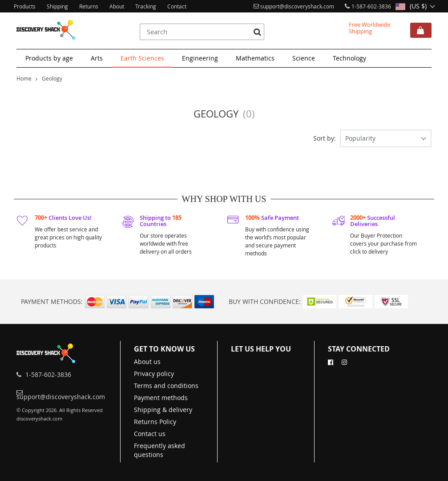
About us (147, 362)
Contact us (150, 434)
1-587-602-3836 (371, 6)
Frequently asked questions (159, 450)
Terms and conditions (166, 386)
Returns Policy (155, 422)
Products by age (49, 58)
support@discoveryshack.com (297, 6)
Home (24, 78)
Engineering (200, 58)
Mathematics (255, 58)
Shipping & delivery (163, 410)
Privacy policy (154, 374)
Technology (349, 58)
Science (304, 58)
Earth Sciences (142, 58)
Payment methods (161, 398)
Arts (97, 58)
